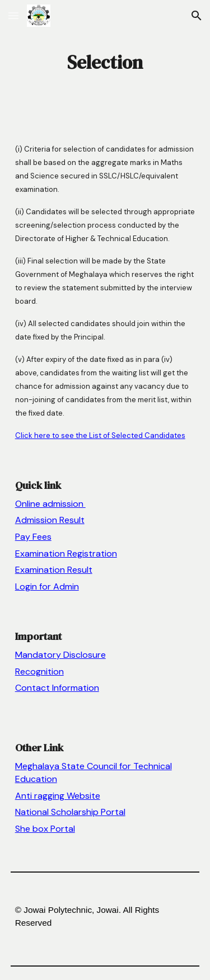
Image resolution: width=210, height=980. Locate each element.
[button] (13, 15)
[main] (105, 62)
